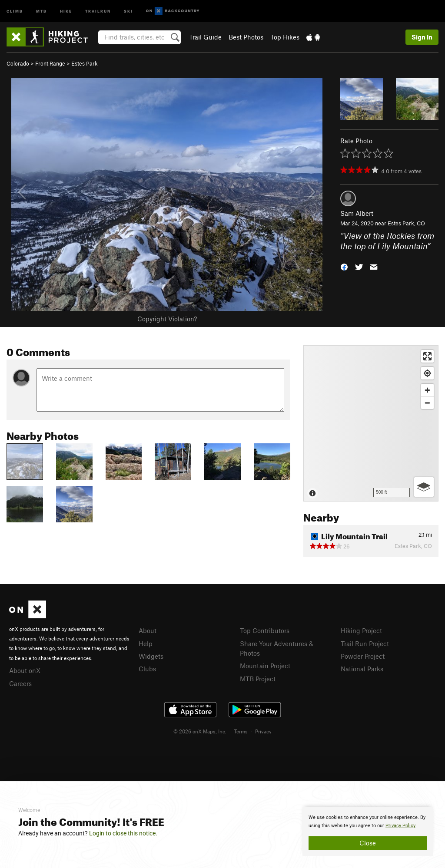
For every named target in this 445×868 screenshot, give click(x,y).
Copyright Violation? (167, 319)
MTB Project (258, 679)
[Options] (424, 487)
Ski (128, 11)
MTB (42, 11)
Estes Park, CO (406, 223)
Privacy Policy (400, 826)
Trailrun (98, 11)
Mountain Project (265, 666)
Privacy (263, 731)
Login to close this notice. (123, 833)
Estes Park (85, 63)
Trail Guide (205, 37)
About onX (25, 670)
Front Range (50, 63)
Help (146, 644)
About (148, 630)
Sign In (422, 37)
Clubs (147, 669)
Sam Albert (357, 213)
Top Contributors (265, 630)
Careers (20, 683)
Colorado (18, 63)
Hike (66, 11)
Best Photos (246, 37)
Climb (15, 11)
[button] (344, 266)
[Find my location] (427, 373)
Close (368, 843)
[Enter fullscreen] (427, 356)
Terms (241, 731)
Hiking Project (361, 630)
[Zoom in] (427, 390)
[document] (368, 832)
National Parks (362, 669)
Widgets (151, 656)
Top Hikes (285, 37)
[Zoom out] (427, 403)
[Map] (371, 423)
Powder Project (363, 656)
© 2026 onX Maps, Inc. (200, 731)
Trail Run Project (365, 644)
